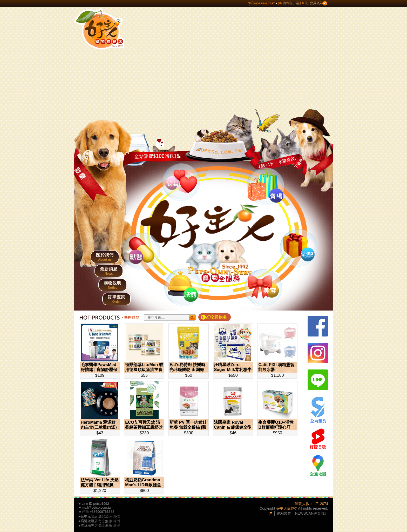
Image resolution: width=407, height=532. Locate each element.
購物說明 (113, 285)
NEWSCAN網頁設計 (311, 513)
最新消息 (109, 271)
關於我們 (105, 257)
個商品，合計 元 (278, 3)
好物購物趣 (216, 317)
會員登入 (319, 3)
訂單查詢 (117, 299)
